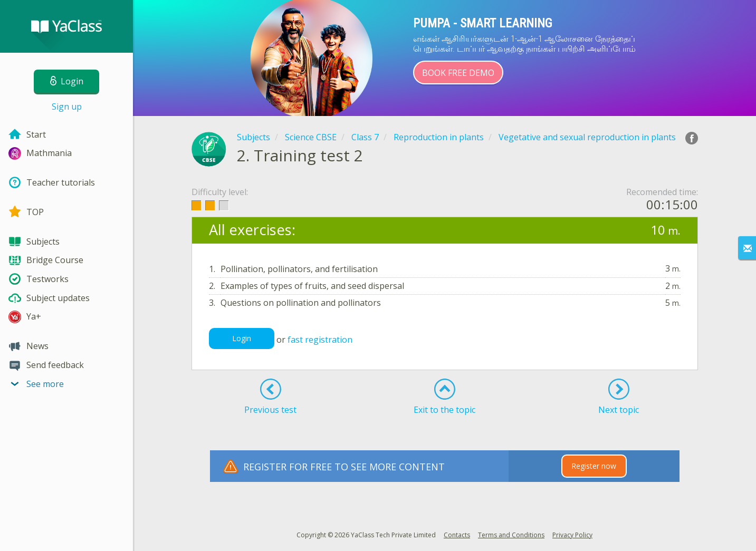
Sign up (67, 107)
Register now (594, 466)
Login (242, 338)
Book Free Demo (458, 73)
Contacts (457, 535)
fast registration (320, 340)
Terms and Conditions (511, 535)
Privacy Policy (572, 535)
